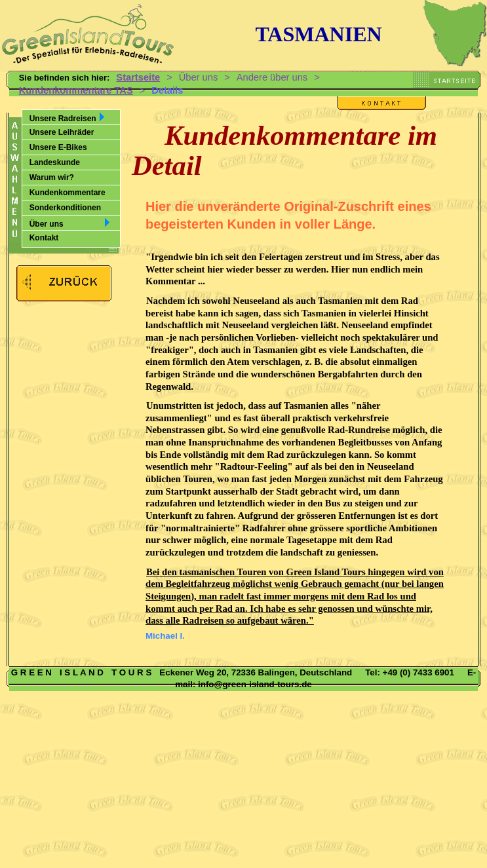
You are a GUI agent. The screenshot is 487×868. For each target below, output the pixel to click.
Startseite (138, 77)
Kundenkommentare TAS (76, 90)
